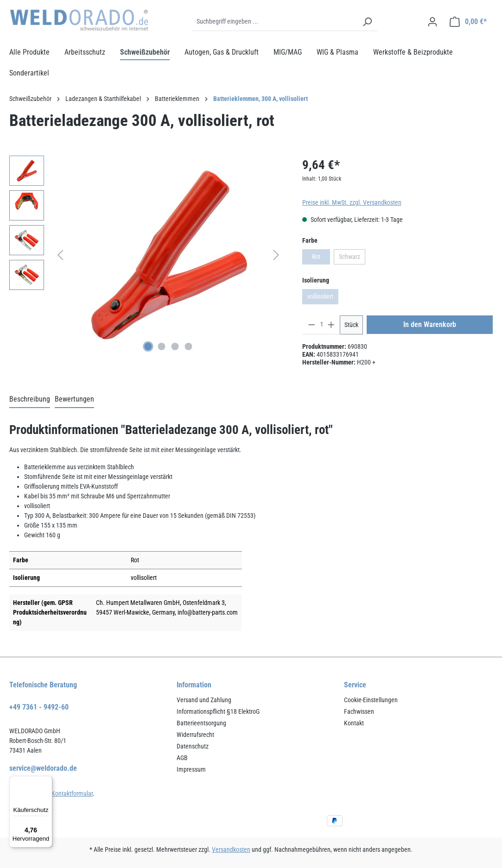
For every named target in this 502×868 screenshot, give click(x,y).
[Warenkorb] (468, 22)
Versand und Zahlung (204, 700)
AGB (182, 758)
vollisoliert (323, 298)
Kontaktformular (72, 793)
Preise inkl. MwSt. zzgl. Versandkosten (352, 202)
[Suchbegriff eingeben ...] (275, 22)
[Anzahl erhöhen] (331, 325)
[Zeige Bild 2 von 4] (162, 346)
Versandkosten (231, 849)
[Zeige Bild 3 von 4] (175, 346)
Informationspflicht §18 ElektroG (218, 711)
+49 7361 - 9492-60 (39, 707)
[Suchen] (367, 22)
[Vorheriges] (60, 255)
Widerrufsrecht (195, 735)
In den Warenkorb (430, 324)
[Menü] (47, 781)
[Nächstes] (276, 255)
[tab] (30, 400)
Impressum (191, 769)
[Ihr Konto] (432, 22)
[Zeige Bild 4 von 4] (189, 346)
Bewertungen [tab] (74, 399)
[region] (146, 255)
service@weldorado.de (43, 768)
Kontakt (354, 723)
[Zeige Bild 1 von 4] (148, 346)
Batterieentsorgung (201, 723)
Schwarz (352, 258)
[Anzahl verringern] (312, 325)
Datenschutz (193, 746)
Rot (321, 258)
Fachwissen (359, 711)
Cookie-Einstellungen (371, 700)
